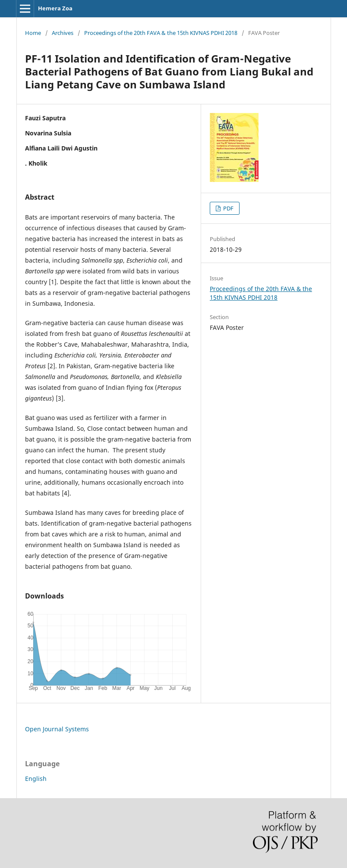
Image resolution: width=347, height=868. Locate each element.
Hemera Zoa (55, 8)
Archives (63, 33)
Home (33, 33)
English (36, 779)
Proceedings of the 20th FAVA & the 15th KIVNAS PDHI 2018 (161, 33)
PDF (228, 208)
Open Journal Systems (57, 729)
